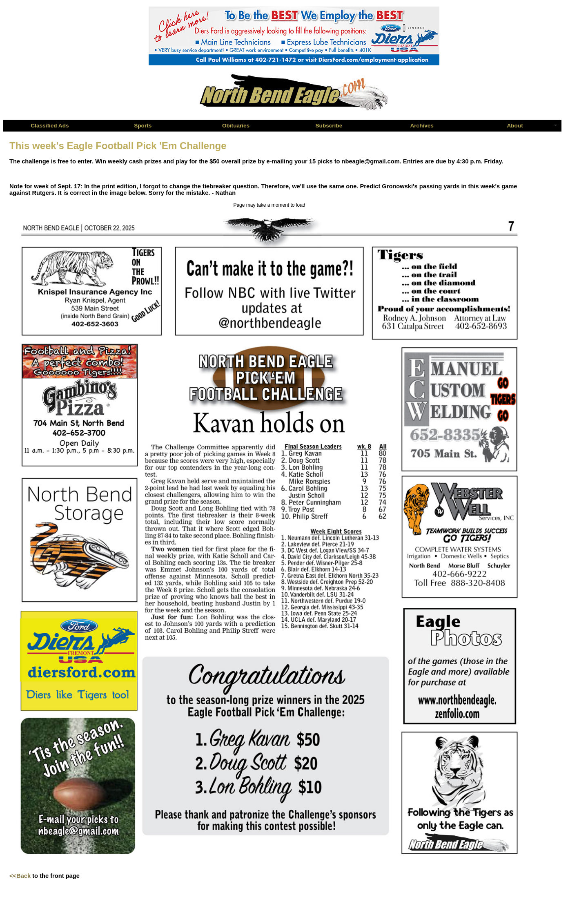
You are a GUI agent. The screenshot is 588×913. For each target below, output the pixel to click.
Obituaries (236, 126)
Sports (143, 126)
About (515, 126)
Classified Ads (50, 126)
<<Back (20, 876)
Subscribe (329, 126)
